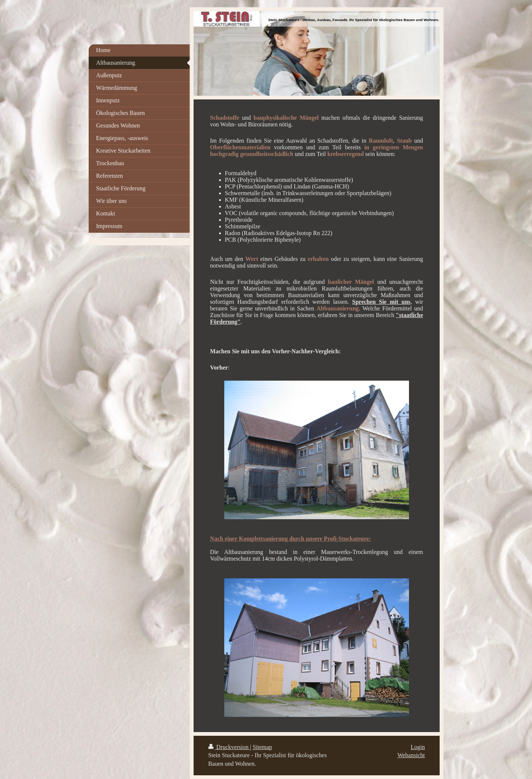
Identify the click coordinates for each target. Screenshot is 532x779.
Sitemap (262, 747)
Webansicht (411, 755)
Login (418, 747)
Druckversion (229, 747)
